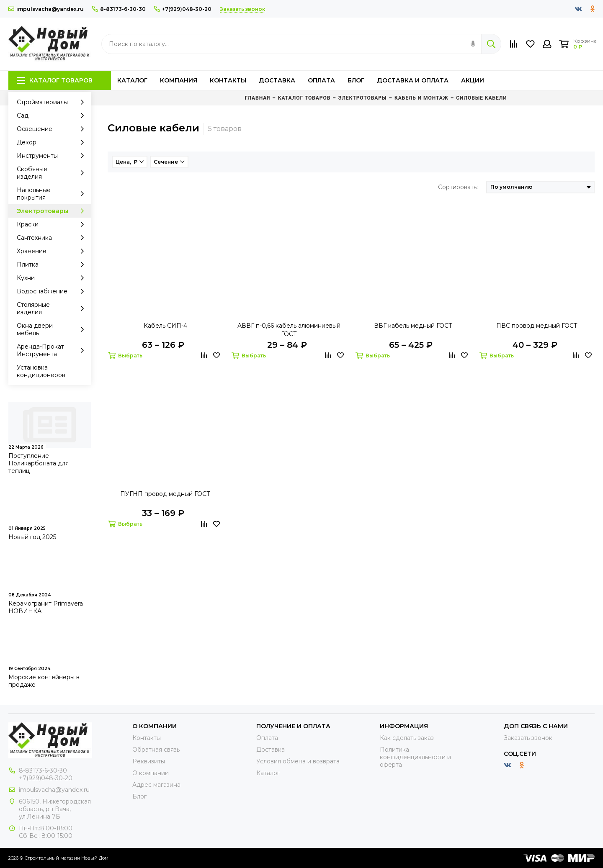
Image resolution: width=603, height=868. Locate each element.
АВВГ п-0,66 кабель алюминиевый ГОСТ (289, 330)
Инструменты (53, 156)
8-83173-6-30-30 (119, 9)
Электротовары (53, 211)
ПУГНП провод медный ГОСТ (165, 494)
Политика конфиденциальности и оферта (415, 757)
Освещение (53, 129)
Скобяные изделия (53, 173)
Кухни (53, 278)
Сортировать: (458, 187)
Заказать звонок (528, 738)
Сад (53, 116)
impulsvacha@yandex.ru (46, 9)
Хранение (53, 251)
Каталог (132, 80)
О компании (151, 773)
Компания (179, 80)
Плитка (53, 265)
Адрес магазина (156, 785)
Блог (356, 80)
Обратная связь (156, 750)
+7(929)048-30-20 (183, 9)
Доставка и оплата (413, 80)
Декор (53, 142)
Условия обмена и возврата (298, 761)
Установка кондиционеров (41, 371)
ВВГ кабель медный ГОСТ (413, 326)
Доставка (277, 80)
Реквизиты (149, 761)
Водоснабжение (53, 291)
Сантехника (53, 238)
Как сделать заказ (407, 738)
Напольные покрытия (53, 194)
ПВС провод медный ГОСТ (537, 326)
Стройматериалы (53, 102)
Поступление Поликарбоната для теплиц (39, 463)
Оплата (321, 80)
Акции (473, 80)
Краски (53, 224)
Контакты (228, 80)
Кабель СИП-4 (165, 326)
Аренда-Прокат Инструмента (53, 350)
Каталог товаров (55, 80)
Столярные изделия (53, 308)
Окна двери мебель (53, 329)
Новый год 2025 (32, 537)
